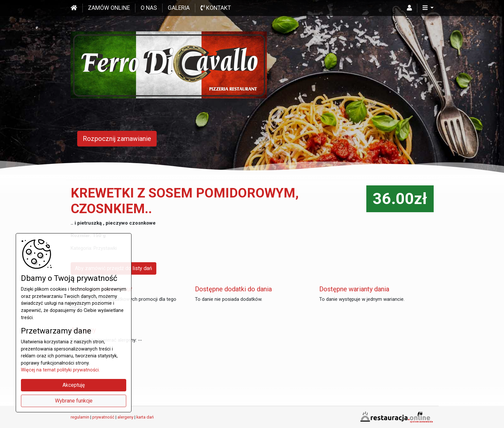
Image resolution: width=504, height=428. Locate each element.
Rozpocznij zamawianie (117, 139)
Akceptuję (74, 385)
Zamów (109, 8)
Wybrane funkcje (74, 401)
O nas (149, 8)
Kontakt (216, 8)
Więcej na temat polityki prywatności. (60, 370)
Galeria (179, 8)
